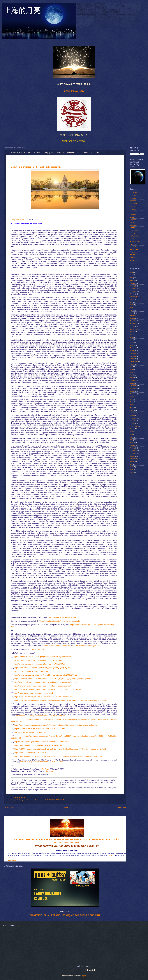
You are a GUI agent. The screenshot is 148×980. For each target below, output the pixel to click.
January (133, 286)
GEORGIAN (134, 212)
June (132, 272)
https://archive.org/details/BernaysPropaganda (31, 671)
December (133, 289)
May (131, 275)
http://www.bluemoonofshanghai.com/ (86, 646)
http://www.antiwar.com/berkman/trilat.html (30, 732)
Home (65, 808)
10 (125, 855)
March (132, 280)
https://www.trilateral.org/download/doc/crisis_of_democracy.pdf (38, 745)
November (133, 291)
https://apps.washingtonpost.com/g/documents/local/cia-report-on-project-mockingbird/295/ (47, 690)
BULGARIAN (134, 193)
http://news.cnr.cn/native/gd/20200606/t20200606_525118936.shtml (40, 729)
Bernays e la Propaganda (18, 800)
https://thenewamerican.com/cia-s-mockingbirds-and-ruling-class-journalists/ (42, 686)
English (132, 206)
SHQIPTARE (134, 249)
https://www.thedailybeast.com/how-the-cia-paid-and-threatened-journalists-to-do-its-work (47, 682)
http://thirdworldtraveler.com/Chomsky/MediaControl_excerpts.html (38, 660)
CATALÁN (133, 196)
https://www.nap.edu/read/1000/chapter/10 (30, 753)
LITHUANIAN (134, 231)
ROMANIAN (134, 244)
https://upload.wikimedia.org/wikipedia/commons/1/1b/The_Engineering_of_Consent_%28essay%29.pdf (53, 679)
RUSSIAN (95, 915)
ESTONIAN (134, 204)
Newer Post (9, 808)
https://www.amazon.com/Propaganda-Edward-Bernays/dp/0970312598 (40, 664)
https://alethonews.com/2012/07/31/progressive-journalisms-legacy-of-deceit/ (42, 657)
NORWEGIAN (134, 236)
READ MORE (12, 860)
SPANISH (133, 255)
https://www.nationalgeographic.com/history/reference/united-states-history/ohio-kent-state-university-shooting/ (56, 725)
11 (9, 857)
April (131, 278)
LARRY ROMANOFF (58, 800)
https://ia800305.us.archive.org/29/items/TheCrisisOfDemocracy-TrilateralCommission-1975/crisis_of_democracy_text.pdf (60, 749)
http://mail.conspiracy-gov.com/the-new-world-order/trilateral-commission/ (42, 742)
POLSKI (133, 239)
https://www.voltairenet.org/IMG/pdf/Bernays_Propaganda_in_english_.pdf (42, 668)
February (133, 283)
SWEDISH (133, 258)
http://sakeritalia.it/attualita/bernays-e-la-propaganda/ (60, 621)
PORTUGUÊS (82, 915)
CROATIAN (134, 201)
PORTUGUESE (135, 241)
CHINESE (35, 915)
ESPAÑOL (56, 915)
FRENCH (133, 209)
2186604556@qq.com (38, 649)
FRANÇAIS (51, 839)
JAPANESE (134, 225)
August (132, 299)
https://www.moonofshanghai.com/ (57, 646)
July (131, 302)
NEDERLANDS (135, 233)
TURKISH (133, 260)
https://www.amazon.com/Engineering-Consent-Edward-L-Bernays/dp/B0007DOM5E (45, 675)
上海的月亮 (22, 12)
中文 (131, 263)
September (133, 297)
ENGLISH (45, 915)
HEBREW (133, 220)
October (133, 294)
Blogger (83, 976)
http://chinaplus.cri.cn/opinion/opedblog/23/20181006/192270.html (41, 716)
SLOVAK (133, 252)
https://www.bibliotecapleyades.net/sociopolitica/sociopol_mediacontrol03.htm (44, 697)
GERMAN (133, 214)
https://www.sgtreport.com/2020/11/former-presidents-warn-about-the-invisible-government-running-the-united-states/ (58, 756)
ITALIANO (48, 800)
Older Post (121, 808)
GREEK (132, 217)
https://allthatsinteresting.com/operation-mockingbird (33, 693)
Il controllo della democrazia (35, 800)
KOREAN (133, 228)
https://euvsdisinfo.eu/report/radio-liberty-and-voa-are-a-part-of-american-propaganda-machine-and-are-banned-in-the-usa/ (61, 700)
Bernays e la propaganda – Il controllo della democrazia (36, 167)
